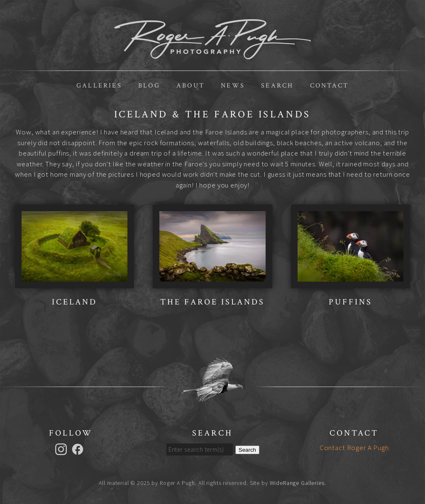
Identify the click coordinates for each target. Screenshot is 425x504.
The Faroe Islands (212, 302)
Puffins (351, 302)
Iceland (74, 302)
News (233, 86)
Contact (329, 86)
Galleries (99, 86)
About (191, 86)
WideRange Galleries (297, 483)
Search (277, 86)
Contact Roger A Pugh (354, 448)
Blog (149, 86)
